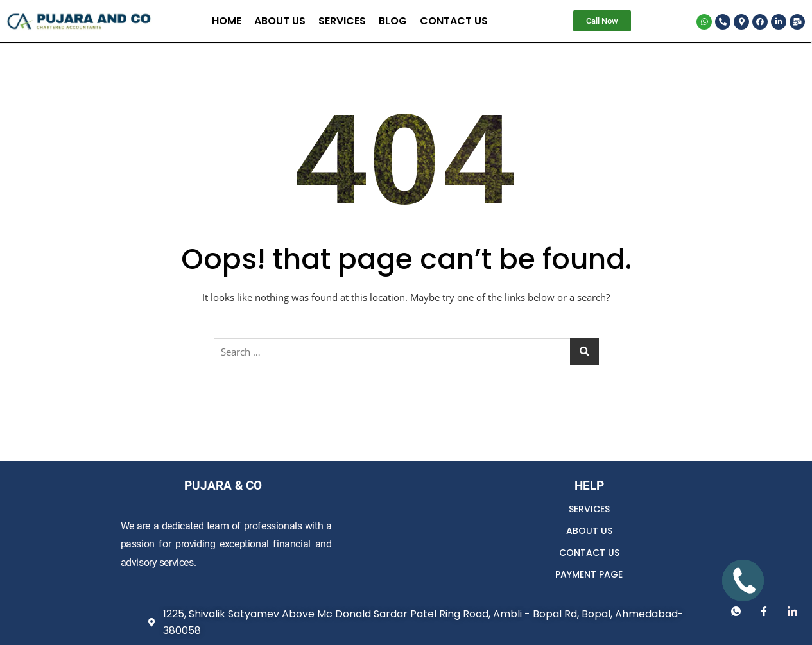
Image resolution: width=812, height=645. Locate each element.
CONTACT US (589, 553)
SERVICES (589, 509)
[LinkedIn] (793, 611)
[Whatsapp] (736, 611)
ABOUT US (589, 531)
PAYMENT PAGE (589, 574)
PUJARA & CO (223, 486)
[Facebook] (764, 611)
